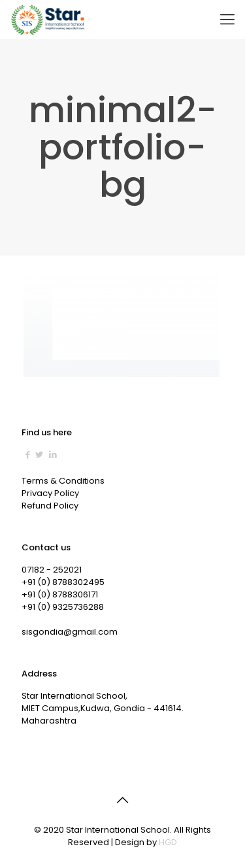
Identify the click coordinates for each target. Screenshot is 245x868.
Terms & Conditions (63, 481)
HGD (168, 842)
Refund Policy (50, 506)
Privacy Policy (50, 493)
